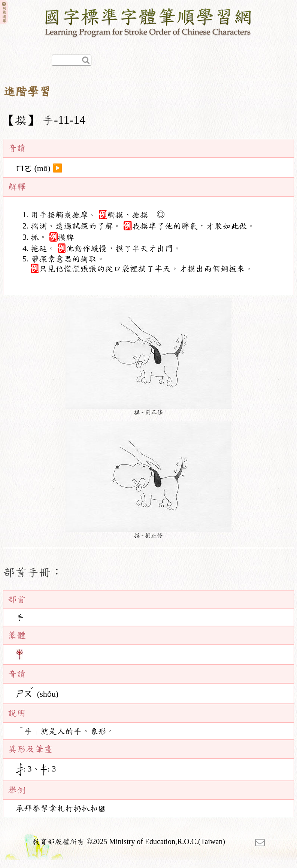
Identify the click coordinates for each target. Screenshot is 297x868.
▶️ (57, 168)
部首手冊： (33, 572)
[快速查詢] (72, 60)
